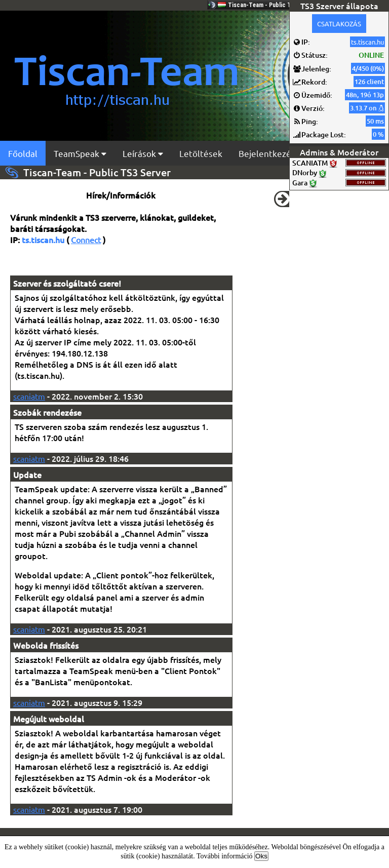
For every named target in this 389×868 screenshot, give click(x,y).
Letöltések (201, 153)
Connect (86, 240)
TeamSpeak (80, 153)
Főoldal (23, 153)
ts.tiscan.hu (367, 42)
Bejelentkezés (267, 153)
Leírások (143, 153)
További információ (225, 856)
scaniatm (29, 396)
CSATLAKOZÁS (339, 24)
